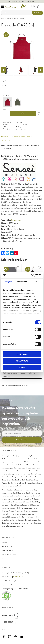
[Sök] (37, 13)
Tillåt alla (22, 354)
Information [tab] (22, 282)
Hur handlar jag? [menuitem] (7, 546)
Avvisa (22, 367)
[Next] (40, 70)
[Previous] (4, 70)
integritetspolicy (31, 445)
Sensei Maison (17, 220)
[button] (3, 7)
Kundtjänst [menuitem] (5, 542)
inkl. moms (31, 1)
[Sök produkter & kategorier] (17, 13)
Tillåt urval (22, 361)
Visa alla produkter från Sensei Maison (17, 137)
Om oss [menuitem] (4, 559)
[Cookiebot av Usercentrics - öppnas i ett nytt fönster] (31, 275)
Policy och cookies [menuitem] (8, 551)
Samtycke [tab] (8, 282)
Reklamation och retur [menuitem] (9, 555)
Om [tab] (36, 282)
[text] (22, 82)
